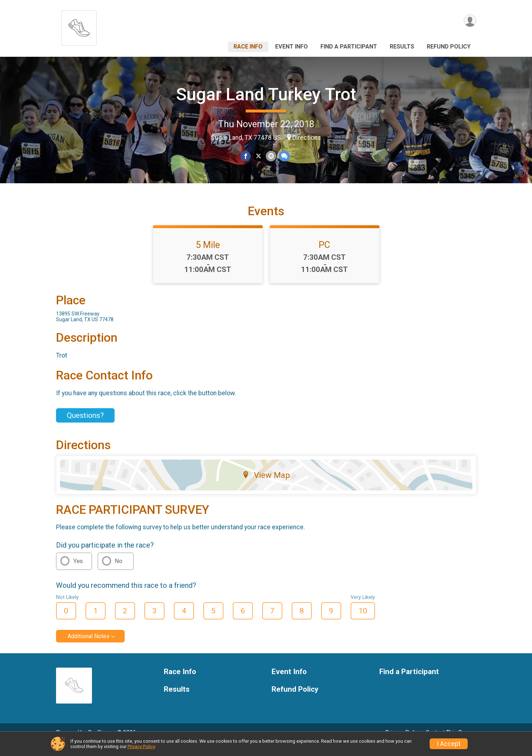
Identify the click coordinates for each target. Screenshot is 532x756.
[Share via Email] (271, 156)
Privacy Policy (141, 746)
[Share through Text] (284, 156)
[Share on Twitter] (258, 156)
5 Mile (208, 255)
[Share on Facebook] (246, 156)
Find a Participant (349, 47)
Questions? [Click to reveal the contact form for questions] (85, 425)
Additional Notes (89, 646)
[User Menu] (470, 21)
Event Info (292, 47)
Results (402, 47)
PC (324, 255)
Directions (307, 138)
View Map (266, 485)
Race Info (248, 47)
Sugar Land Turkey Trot (266, 94)
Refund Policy (449, 47)
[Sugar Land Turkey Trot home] (79, 26)
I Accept (449, 744)
